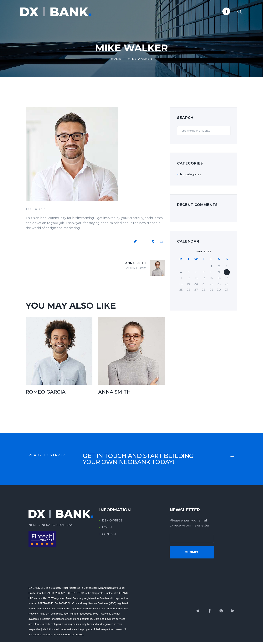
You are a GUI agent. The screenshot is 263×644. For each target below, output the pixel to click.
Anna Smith (114, 394)
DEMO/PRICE (112, 522)
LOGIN (107, 529)
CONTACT (109, 536)
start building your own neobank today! (138, 461)
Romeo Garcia (46, 394)
